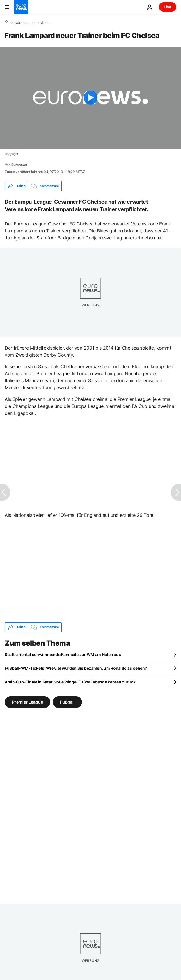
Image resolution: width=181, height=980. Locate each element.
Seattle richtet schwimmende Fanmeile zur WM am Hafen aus (63, 654)
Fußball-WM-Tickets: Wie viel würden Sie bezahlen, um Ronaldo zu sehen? (76, 668)
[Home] (6, 22)
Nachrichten (25, 23)
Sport (45, 23)
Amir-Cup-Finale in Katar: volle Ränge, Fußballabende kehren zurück (70, 682)
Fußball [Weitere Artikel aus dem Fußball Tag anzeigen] (67, 702)
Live (168, 7)
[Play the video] (90, 98)
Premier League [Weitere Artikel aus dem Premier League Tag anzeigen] (27, 702)
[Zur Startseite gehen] (21, 7)
